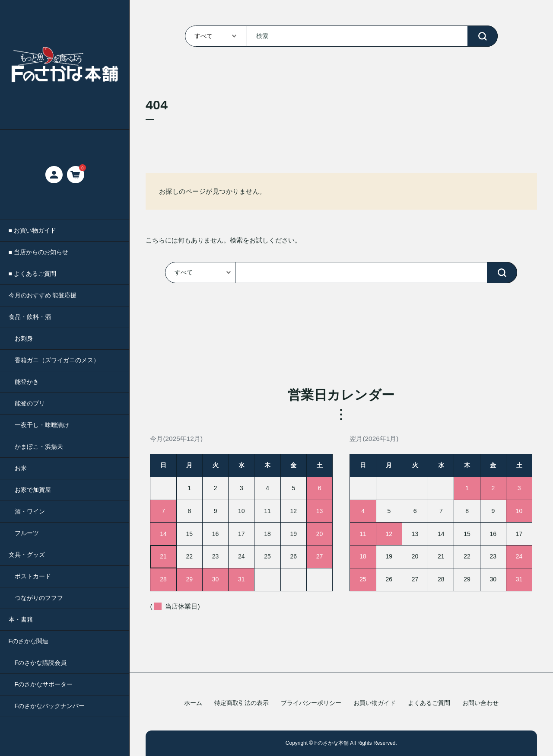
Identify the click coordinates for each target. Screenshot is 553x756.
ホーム (193, 703)
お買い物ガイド (375, 703)
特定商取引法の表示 (242, 703)
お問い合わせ (480, 703)
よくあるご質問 (429, 703)
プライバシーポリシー (311, 703)
